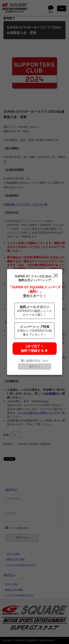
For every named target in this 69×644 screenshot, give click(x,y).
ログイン (35, 366)
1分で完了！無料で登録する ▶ (34, 349)
